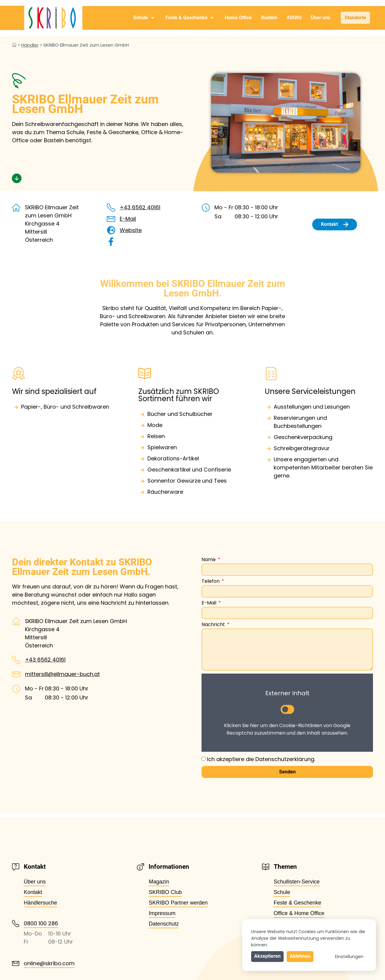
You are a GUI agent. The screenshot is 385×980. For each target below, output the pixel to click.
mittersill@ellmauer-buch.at (62, 674)
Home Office (238, 18)
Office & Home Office (299, 913)
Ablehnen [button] (300, 956)
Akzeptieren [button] (267, 956)
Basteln (269, 18)
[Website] (111, 230)
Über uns (320, 18)
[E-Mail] (111, 219)
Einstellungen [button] (349, 957)
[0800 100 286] (16, 923)
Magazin (159, 882)
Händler (30, 45)
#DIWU (294, 18)
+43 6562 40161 (140, 207)
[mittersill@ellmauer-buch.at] (16, 674)
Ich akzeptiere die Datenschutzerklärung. (261, 759)
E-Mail (128, 219)
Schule (144, 18)
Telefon (211, 582)
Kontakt (33, 892)
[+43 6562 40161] (111, 207)
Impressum (162, 913)
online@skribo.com (49, 963)
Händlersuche (40, 903)
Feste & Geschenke (189, 18)
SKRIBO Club (165, 892)
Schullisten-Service (297, 882)
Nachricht (214, 625)
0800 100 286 (41, 923)
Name (209, 560)
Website (131, 230)
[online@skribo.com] (16, 963)
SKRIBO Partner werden (178, 903)
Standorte (355, 18)
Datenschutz (164, 924)
